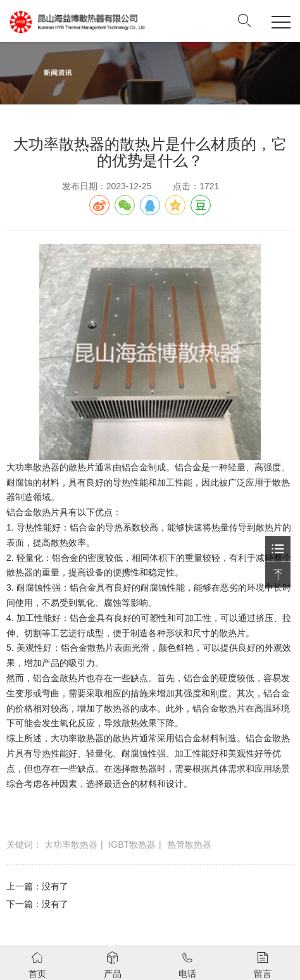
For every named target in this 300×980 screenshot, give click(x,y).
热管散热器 (189, 845)
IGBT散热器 (132, 845)
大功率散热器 (71, 845)
